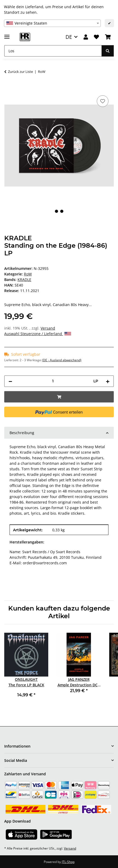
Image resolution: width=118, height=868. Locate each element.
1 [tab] (56, 211)
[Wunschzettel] (96, 37)
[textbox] (52, 23)
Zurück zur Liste (20, 72)
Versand (48, 328)
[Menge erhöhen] (108, 381)
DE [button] (69, 37)
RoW (28, 274)
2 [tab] (62, 211)
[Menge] (53, 381)
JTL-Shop (68, 862)
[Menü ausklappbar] (7, 34)
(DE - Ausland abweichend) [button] (62, 360)
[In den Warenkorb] (8, 88)
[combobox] (52, 23)
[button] (86, 37)
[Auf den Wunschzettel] (103, 101)
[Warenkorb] (108, 37)
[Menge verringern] (10, 381)
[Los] (53, 51)
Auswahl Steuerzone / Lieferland (38, 334)
